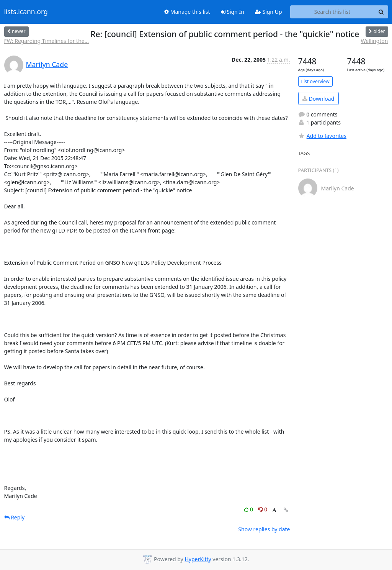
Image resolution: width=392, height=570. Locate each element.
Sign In (233, 12)
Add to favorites (322, 136)
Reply (15, 517)
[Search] (381, 12)
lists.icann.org (26, 12)
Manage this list (187, 12)
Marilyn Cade (47, 64)
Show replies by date (264, 529)
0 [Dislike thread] (263, 509)
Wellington (375, 41)
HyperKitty (198, 559)
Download (318, 99)
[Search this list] (332, 12)
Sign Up (269, 12)
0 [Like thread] (249, 509)
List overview (315, 81)
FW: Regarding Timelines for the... (47, 41)
